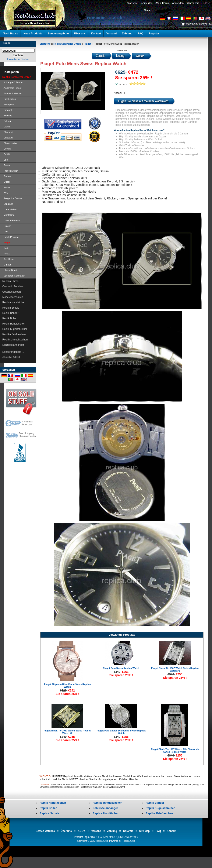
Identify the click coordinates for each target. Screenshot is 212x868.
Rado (6, 248)
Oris (5, 231)
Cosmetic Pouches (13, 287)
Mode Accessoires (13, 297)
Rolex (6, 254)
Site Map (144, 831)
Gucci (6, 182)
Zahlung (127, 34)
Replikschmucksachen (15, 340)
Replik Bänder (10, 313)
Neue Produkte (33, 34)
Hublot (6, 187)
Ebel (5, 160)
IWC (5, 193)
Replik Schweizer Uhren (67, 44)
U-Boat (7, 265)
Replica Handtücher (13, 302)
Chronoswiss (10, 143)
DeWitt (6, 154)
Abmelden (147, 3)
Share (147, 10)
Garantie (128, 831)
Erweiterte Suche (18, 59)
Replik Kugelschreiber (15, 329)
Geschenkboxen (12, 292)
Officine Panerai (11, 220)
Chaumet (8, 132)
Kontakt (96, 34)
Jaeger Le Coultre (12, 198)
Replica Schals (11, 308)
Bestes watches (45, 831)
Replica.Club (101, 841)
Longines (8, 204)
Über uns (80, 34)
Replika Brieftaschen (14, 334)
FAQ (141, 34)
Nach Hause (11, 34)
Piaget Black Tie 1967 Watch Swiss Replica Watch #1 (175, 669)
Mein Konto (162, 3)
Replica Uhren (10, 281)
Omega (7, 226)
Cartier (6, 127)
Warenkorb (193, 3)
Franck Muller (10, 171)
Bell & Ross (9, 99)
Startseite (132, 3)
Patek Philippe (10, 237)
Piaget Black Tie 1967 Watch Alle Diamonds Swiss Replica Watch (175, 751)
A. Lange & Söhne (12, 82)
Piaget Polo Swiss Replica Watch (121, 668)
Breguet (7, 110)
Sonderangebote (58, 34)
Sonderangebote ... (13, 352)
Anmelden (178, 3)
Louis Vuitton (10, 209)
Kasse (206, 3)
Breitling (7, 116)
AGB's (82, 831)
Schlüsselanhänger (13, 345)
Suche (7, 43)
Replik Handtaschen (14, 324)
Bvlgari (7, 121)
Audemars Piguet (12, 88)
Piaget (87, 44)
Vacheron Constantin (14, 276)
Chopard (7, 138)
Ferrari (6, 165)
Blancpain (8, 104)
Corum (6, 149)
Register (154, 34)
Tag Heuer (8, 259)
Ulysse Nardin (10, 270)
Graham (7, 176)
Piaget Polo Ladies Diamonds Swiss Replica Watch (121, 732)
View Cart (191, 24)
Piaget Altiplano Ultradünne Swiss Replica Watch (67, 686)
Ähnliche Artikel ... (12, 357)
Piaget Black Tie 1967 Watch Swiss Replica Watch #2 (67, 732)
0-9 (136, 837)
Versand (111, 34)
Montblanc (8, 215)
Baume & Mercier (12, 93)
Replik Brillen (10, 318)
